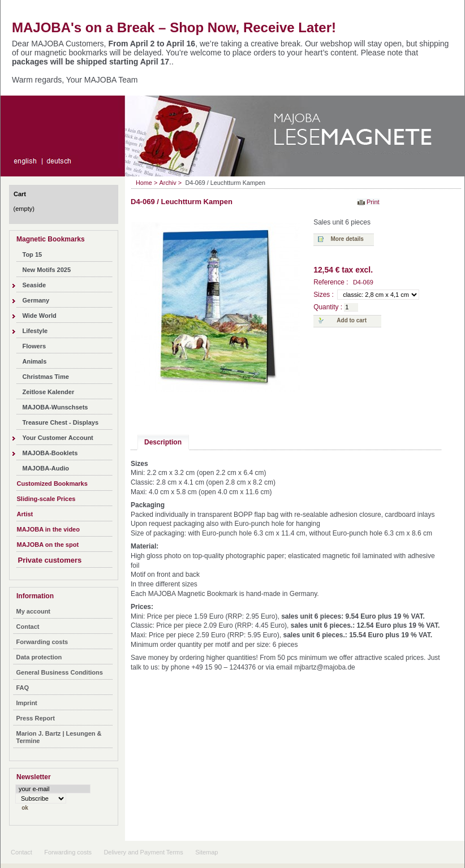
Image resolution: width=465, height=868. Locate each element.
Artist (25, 514)
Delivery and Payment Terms (143, 852)
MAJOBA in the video (48, 529)
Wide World (40, 316)
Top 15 (33, 254)
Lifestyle (35, 331)
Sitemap (206, 852)
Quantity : (328, 307)
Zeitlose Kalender (49, 392)
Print (373, 202)
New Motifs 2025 (47, 270)
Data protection (39, 657)
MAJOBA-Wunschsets (55, 407)
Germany (36, 300)
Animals (35, 361)
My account (34, 611)
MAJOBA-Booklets (50, 453)
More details (347, 239)
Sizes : (324, 295)
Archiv (168, 183)
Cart (20, 194)
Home (144, 183)
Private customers (50, 560)
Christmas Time (46, 377)
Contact (28, 627)
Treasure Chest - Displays (61, 422)
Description (163, 442)
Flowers (35, 346)
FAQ (23, 688)
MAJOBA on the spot (48, 545)
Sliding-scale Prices (46, 499)
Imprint (27, 703)
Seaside (35, 285)
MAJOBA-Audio (46, 468)
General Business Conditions (60, 672)
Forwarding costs (42, 642)
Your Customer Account (58, 438)
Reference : (332, 282)
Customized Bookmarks (52, 483)
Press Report (36, 718)
